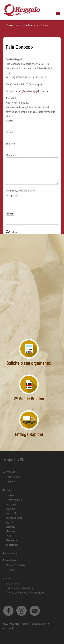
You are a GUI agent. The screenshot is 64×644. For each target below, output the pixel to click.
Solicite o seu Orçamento (19, 588)
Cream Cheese (14, 513)
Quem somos (13, 477)
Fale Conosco (13, 584)
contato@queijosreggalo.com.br (31, 91)
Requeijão (11, 504)
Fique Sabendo (11, 560)
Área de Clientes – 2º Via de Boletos (25, 593)
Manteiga (11, 531)
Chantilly (10, 527)
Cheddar (10, 509)
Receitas (10, 570)
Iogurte (10, 522)
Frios (8, 536)
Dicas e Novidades (16, 565)
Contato (8, 579)
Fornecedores (11, 554)
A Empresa (9, 472)
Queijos (10, 495)
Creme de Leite (14, 518)
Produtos (8, 490)
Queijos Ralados (14, 500)
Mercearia (11, 540)
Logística (11, 481)
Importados (12, 545)
